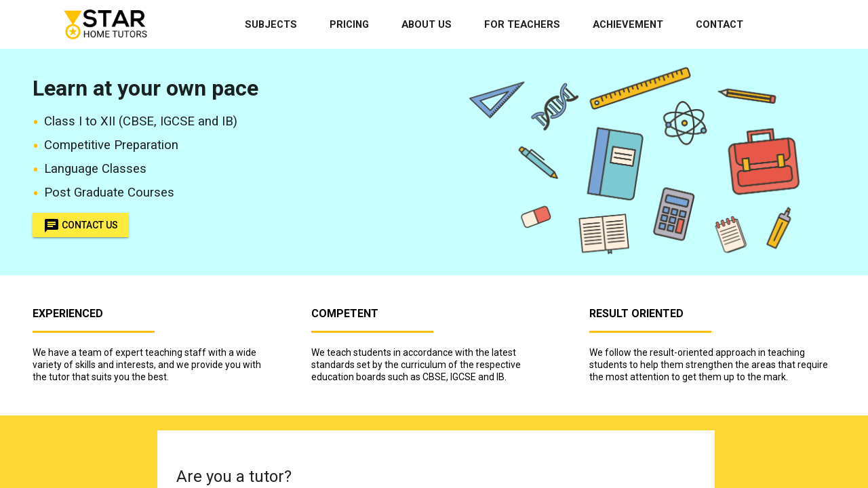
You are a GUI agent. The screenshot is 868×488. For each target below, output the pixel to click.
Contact (719, 24)
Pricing (349, 24)
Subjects (271, 24)
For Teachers (522, 24)
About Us (427, 24)
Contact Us (81, 225)
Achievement (628, 24)
